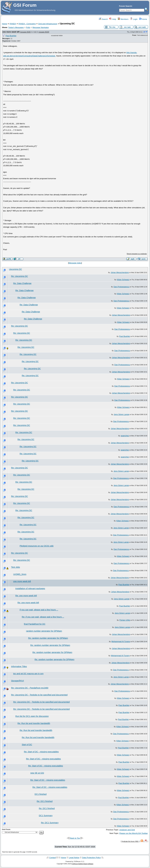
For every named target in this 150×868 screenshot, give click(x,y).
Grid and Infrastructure (48, 24)
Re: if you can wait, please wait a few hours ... (43, 617)
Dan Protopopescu (121, 287)
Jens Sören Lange (122, 414)
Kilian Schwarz (123, 280)
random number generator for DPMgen (44, 631)
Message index (75, 263)
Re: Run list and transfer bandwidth (34, 723)
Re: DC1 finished (45, 801)
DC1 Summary (46, 816)
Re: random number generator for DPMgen (48, 638)
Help (113, 19)
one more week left (11, 32)
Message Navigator (41, 27)
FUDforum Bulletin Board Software (82, 864)
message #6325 (44, 32)
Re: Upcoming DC (19, 276)
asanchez (125, 436)
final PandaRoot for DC (35, 624)
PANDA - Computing (27, 24)
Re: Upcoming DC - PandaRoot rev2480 (30, 688)
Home (143, 19)
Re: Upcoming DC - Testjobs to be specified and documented (39, 695)
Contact (53, 858)
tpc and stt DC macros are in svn (28, 674)
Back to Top (75, 838)
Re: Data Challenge (22, 283)
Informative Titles (19, 666)
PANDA (13, 24)
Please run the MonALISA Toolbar (133, 833)
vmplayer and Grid (127, 830)
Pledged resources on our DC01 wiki (37, 546)
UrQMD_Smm (20, 574)
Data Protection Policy (91, 858)
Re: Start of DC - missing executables (41, 752)
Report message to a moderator (137, 254)
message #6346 (25, 32)
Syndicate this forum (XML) (130, 841)
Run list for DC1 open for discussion (32, 716)
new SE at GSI (37, 773)
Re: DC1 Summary (50, 823)
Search (103, 19)
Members (123, 19)
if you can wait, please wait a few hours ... (39, 610)
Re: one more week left (26, 596)
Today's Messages (16, 27)
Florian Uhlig (125, 620)
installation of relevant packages (30, 589)
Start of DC (27, 745)
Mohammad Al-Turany (121, 641)
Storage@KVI (18, 681)
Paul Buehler (11, 36)
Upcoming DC (15, 269)
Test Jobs (16, 567)
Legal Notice (74, 858)
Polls (28, 27)
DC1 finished (41, 794)
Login (134, 19)
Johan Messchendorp (120, 272)
